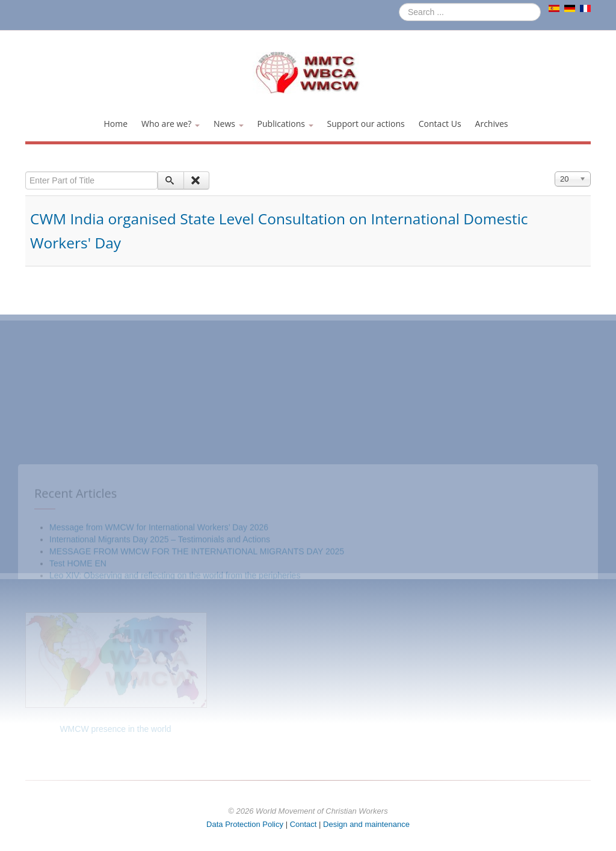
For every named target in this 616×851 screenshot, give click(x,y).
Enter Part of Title (26, 172)
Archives (492, 124)
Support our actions (366, 124)
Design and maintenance (366, 824)
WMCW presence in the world (115, 729)
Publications (285, 124)
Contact (303, 824)
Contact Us (440, 124)
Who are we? (171, 124)
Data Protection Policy (245, 824)
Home (115, 124)
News (229, 124)
